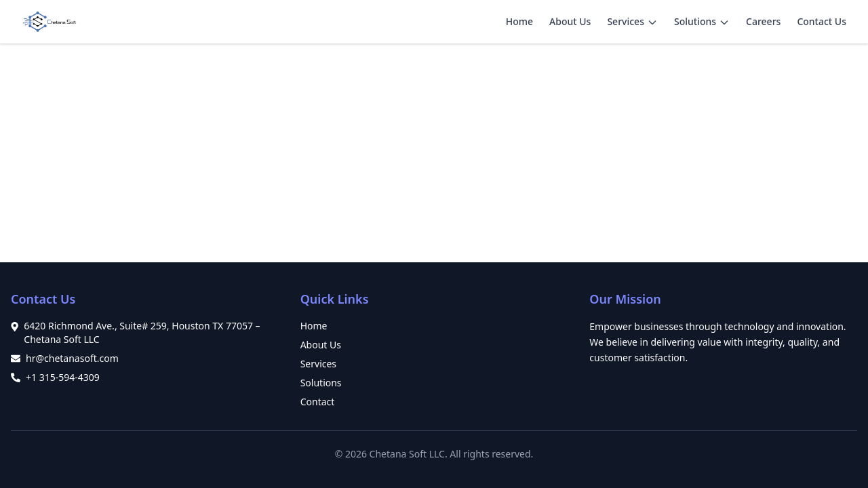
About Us (570, 21)
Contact (318, 402)
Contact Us (822, 21)
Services (626, 21)
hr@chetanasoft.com (72, 358)
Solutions (695, 21)
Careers (763, 21)
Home (519, 21)
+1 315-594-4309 (63, 377)
